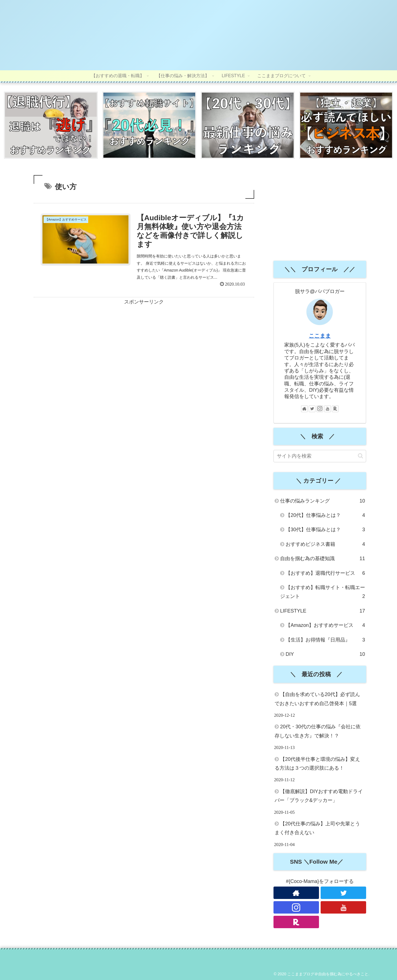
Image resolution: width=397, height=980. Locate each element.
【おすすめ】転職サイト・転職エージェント (323, 593)
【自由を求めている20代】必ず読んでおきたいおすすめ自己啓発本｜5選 (317, 699)
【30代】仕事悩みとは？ (325, 530)
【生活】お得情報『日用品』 (325, 640)
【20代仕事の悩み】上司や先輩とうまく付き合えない (317, 828)
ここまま (320, 336)
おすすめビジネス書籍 (325, 544)
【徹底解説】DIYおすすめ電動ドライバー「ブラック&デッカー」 (319, 796)
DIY (325, 654)
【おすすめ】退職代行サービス (325, 573)
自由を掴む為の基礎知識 (323, 559)
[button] (360, 456)
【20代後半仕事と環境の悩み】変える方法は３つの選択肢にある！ (317, 764)
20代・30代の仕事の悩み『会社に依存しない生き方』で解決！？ (318, 731)
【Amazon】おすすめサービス (325, 625)
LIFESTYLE (323, 611)
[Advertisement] (144, 346)
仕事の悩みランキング (323, 501)
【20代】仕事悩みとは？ (325, 515)
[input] (320, 456)
